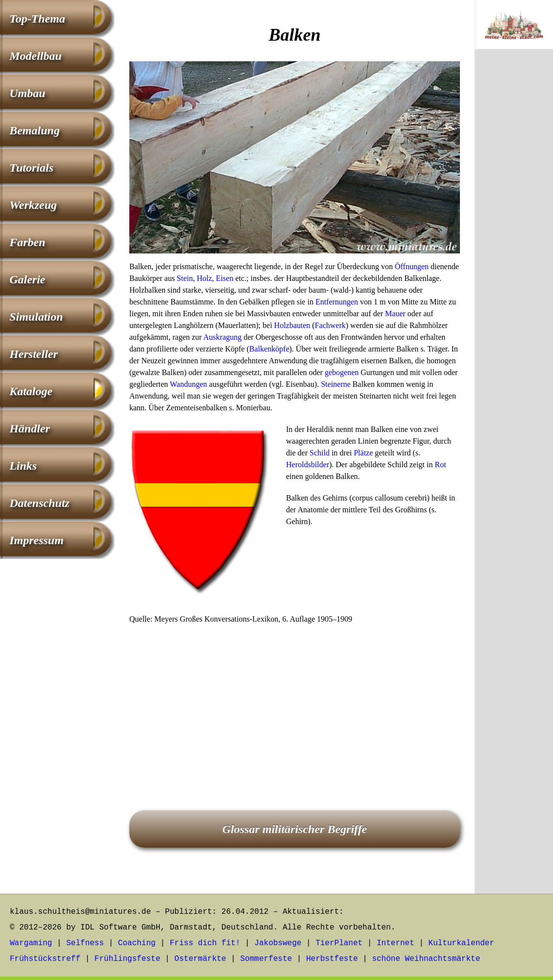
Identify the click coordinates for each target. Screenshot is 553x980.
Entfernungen (337, 302)
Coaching (137, 943)
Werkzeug (33, 205)
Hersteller (34, 354)
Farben (27, 242)
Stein (185, 278)
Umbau (27, 93)
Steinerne (336, 384)
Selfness (85, 943)
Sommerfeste (266, 959)
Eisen (225, 278)
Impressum (36, 540)
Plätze (363, 453)
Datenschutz (39, 503)
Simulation (36, 317)
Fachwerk (330, 325)
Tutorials (31, 168)
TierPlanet (339, 943)
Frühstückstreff (45, 959)
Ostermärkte (200, 959)
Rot (440, 465)
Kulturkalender (461, 943)
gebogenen (342, 372)
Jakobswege (278, 943)
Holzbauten (292, 325)
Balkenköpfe (269, 349)
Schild (320, 453)
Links (23, 466)
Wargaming (31, 943)
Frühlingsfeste (127, 959)
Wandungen (189, 384)
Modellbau (36, 56)
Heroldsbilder (308, 465)
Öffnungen (412, 266)
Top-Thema (37, 19)
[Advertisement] (295, 704)
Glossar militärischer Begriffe (295, 829)
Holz (204, 278)
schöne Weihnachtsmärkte (426, 959)
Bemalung (35, 130)
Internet (396, 943)
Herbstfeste (332, 959)
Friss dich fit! (205, 943)
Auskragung (222, 337)
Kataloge (31, 391)
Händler (30, 428)
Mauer (395, 314)
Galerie (27, 279)
